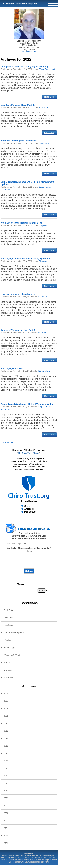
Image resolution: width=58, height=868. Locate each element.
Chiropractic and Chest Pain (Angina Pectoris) (24, 67)
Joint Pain (8, 662)
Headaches (44, 143)
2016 (6, 768)
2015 (6, 761)
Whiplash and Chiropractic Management (21, 223)
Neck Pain (8, 618)
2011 (6, 731)
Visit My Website (29, 52)
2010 (6, 723)
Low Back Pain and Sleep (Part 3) (18, 105)
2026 (6, 843)
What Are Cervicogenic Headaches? (19, 141)
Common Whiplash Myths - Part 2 (18, 330)
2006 (6, 693)
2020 (6, 798)
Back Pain (43, 108)
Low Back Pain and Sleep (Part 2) (18, 294)
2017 (6, 776)
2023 (6, 821)
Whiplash (43, 225)
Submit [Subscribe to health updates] (29, 571)
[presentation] (29, 561)
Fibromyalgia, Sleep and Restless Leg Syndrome (25, 259)
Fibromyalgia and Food (12, 368)
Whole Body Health (47, 69)
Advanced (8, 677)
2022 (6, 813)
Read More (49, 97)
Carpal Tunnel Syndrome (15, 633)
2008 (6, 708)
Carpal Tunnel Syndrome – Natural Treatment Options (28, 404)
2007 (6, 701)
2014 (6, 753)
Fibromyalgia (44, 261)
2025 (6, 836)
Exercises (8, 670)
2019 (6, 791)
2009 (6, 716)
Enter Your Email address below (29, 539)
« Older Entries (7, 442)
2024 (6, 828)
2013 (6, 746)
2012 (6, 738)
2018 (6, 783)
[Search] (21, 590)
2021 (6, 806)
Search (22, 584)
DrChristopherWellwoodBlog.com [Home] (19, 4)
